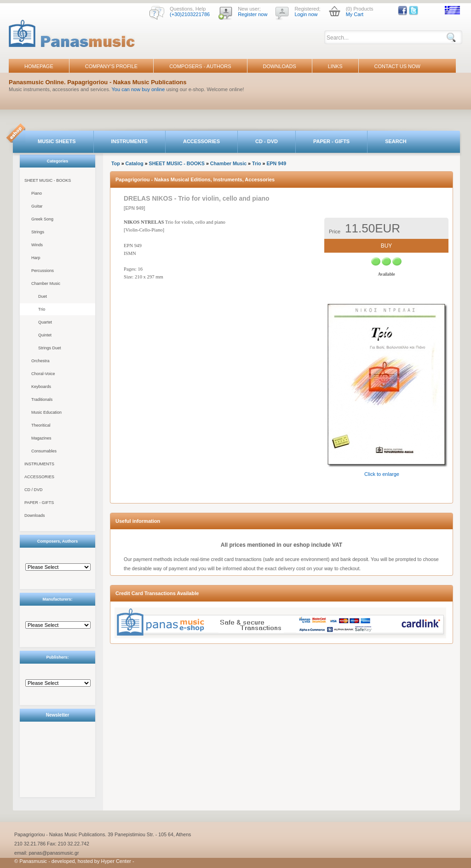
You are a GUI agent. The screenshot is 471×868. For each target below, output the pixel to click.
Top (116, 163)
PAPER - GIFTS (331, 141)
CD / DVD (34, 490)
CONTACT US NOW (397, 66)
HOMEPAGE (39, 66)
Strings (38, 232)
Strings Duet (50, 348)
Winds (37, 245)
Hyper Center (116, 861)
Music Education (46, 412)
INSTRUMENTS (129, 141)
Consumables (44, 451)
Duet (43, 296)
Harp (36, 258)
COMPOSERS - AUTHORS (200, 66)
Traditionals (42, 399)
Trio (42, 309)
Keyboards (41, 387)
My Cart (355, 14)
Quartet (45, 322)
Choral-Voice (43, 374)
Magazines (41, 438)
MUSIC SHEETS (57, 141)
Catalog (135, 163)
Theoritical (41, 425)
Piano (37, 193)
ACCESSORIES (201, 141)
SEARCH (396, 141)
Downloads (35, 515)
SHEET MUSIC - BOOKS (48, 180)
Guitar (37, 206)
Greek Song (42, 219)
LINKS (335, 66)
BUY (387, 246)
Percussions (43, 271)
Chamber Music (46, 284)
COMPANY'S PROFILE (111, 66)
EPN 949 (276, 163)
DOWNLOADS (280, 66)
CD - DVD (267, 141)
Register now (253, 14)
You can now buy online (138, 89)
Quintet (45, 335)
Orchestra (40, 361)
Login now (306, 14)
